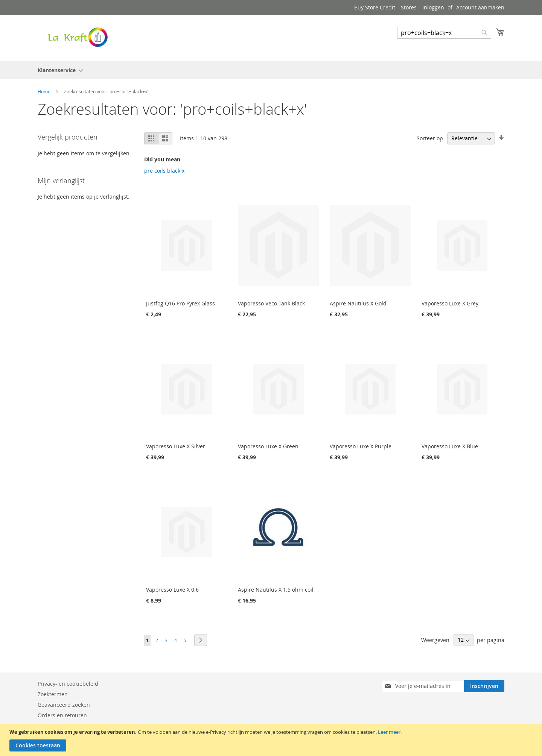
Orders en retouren (62, 715)
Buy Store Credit (375, 7)
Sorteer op (430, 138)
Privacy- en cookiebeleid (68, 684)
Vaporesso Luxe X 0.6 (172, 590)
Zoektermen (53, 694)
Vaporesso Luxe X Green (268, 446)
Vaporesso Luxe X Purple (361, 446)
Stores (409, 7)
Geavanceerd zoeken (64, 705)
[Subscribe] (484, 686)
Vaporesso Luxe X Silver (176, 446)
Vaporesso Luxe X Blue (450, 446)
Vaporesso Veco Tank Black (271, 303)
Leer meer (389, 732)
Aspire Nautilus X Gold (358, 303)
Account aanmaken (480, 7)
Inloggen (433, 7)
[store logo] (75, 38)
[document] (272, 740)
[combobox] (444, 33)
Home (45, 91)
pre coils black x (164, 171)
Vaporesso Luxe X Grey (450, 303)
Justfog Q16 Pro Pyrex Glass (180, 303)
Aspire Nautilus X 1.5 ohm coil (276, 590)
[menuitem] (58, 70)
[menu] (271, 70)
